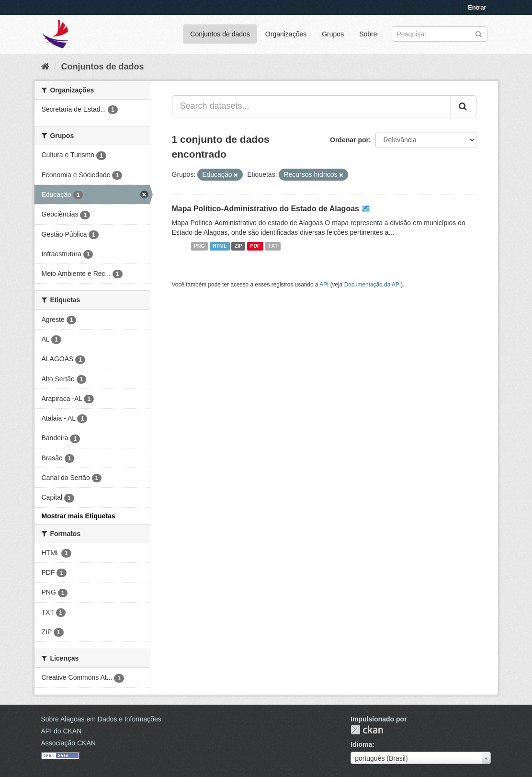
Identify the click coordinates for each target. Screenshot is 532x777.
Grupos (333, 34)
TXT (273, 246)
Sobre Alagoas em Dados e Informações (101, 719)
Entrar (477, 7)
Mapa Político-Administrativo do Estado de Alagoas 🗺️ (272, 209)
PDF (255, 246)
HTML (220, 246)
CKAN (367, 730)
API (324, 285)
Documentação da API (373, 285)
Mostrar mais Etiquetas (79, 516)
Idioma (361, 744)
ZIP (238, 246)
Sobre (368, 34)
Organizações (286, 34)
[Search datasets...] (311, 106)
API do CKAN (62, 731)
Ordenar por (349, 140)
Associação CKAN (68, 743)
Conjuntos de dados (220, 34)
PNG (199, 246)
